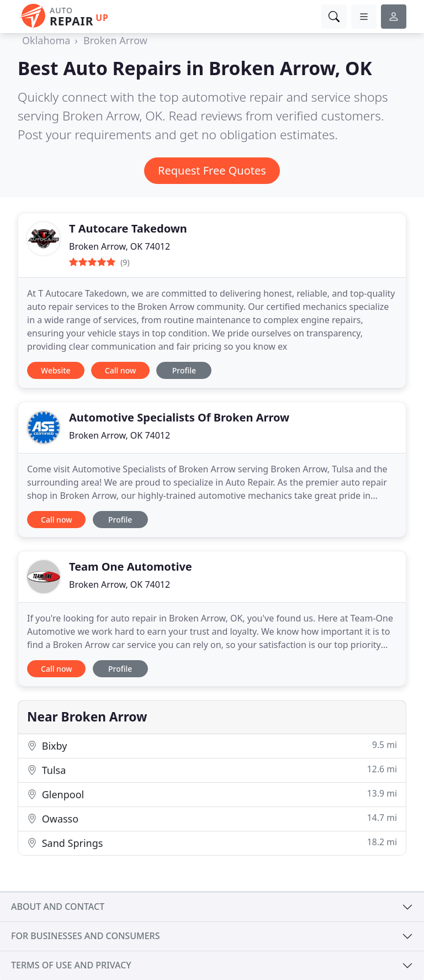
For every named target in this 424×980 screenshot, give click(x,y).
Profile (184, 370)
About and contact (58, 907)
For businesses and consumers (85, 936)
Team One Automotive (131, 567)
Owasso (212, 818)
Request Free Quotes (212, 170)
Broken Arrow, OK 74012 (120, 246)
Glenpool (212, 794)
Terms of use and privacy (71, 965)
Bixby (212, 745)
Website (56, 370)
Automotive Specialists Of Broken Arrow (179, 417)
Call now (120, 370)
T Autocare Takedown (128, 228)
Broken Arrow (115, 40)
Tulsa (212, 770)
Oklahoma (46, 40)
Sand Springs (212, 843)
